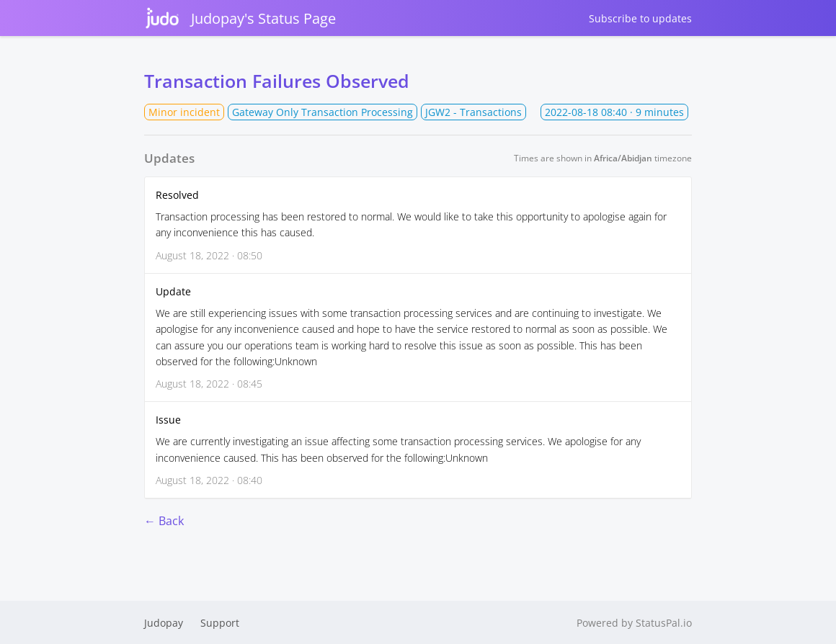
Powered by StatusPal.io (634, 623)
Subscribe (640, 18)
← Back (164, 521)
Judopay (164, 623)
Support (220, 623)
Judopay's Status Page (240, 18)
